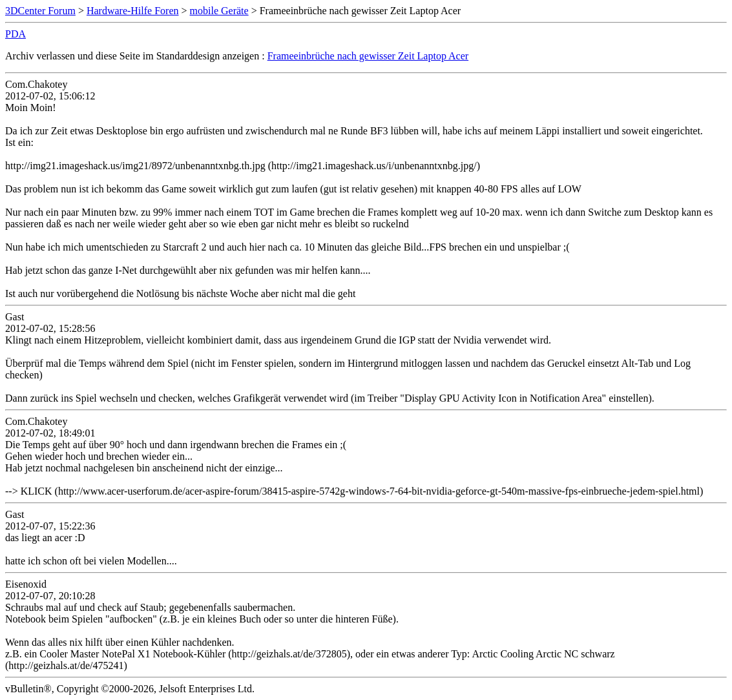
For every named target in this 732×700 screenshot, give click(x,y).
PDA (16, 34)
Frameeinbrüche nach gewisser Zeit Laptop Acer (368, 56)
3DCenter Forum (40, 11)
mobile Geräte (219, 11)
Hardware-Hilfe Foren (133, 11)
